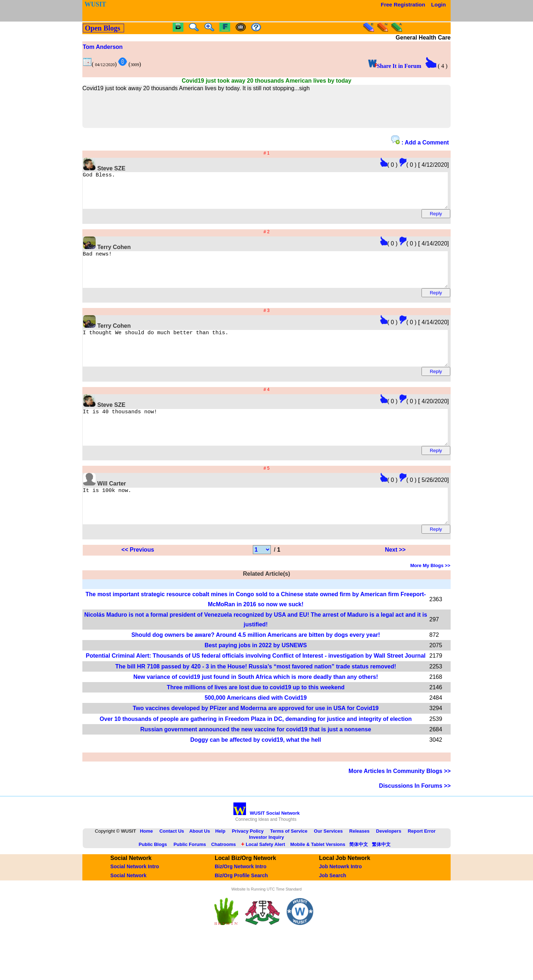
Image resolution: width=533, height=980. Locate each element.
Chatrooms (224, 877)
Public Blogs (153, 877)
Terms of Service (289, 863)
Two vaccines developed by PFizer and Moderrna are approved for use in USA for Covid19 (256, 740)
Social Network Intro (135, 899)
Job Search (332, 908)
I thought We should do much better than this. (285, 364)
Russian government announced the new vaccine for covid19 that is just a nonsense (256, 762)
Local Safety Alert (263, 877)
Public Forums (190, 877)
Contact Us (172, 863)
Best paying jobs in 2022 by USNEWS (256, 678)
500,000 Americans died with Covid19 (256, 730)
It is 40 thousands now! (285, 450)
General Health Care (423, 38)
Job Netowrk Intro (340, 899)
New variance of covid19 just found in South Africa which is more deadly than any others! (256, 709)
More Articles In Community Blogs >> (400, 803)
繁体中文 (381, 877)
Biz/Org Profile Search (241, 908)
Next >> (395, 582)
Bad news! (285, 279)
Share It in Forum (395, 66)
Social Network (128, 908)
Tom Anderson (103, 47)
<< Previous (138, 582)
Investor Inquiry (266, 869)
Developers (389, 863)
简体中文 (359, 877)
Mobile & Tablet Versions (318, 877)
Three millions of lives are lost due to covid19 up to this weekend (256, 720)
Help (220, 863)
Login (439, 4)
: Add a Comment (420, 141)
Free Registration (403, 4)
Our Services (328, 863)
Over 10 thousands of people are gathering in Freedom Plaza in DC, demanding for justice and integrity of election (256, 751)
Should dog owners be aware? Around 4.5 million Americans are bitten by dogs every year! (256, 667)
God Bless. (285, 194)
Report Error (422, 863)
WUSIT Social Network (267, 845)
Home (146, 863)
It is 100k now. (285, 535)
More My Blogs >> (430, 598)
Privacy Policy (248, 863)
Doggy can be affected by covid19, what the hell (256, 772)
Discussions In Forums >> (415, 818)
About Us (200, 863)
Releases (359, 863)
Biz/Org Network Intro (241, 899)
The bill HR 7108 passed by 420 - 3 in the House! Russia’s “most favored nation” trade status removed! (256, 699)
